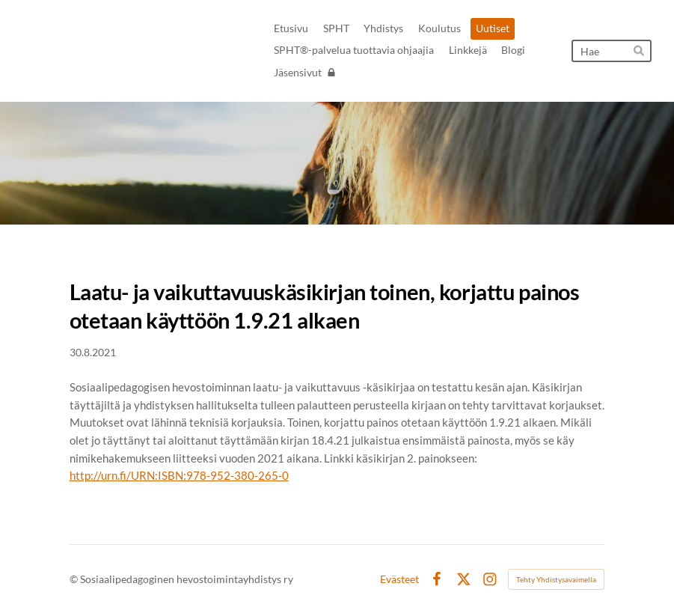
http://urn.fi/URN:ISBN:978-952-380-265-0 (179, 475)
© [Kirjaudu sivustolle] (75, 579)
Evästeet (399, 579)
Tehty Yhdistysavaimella (556, 579)
